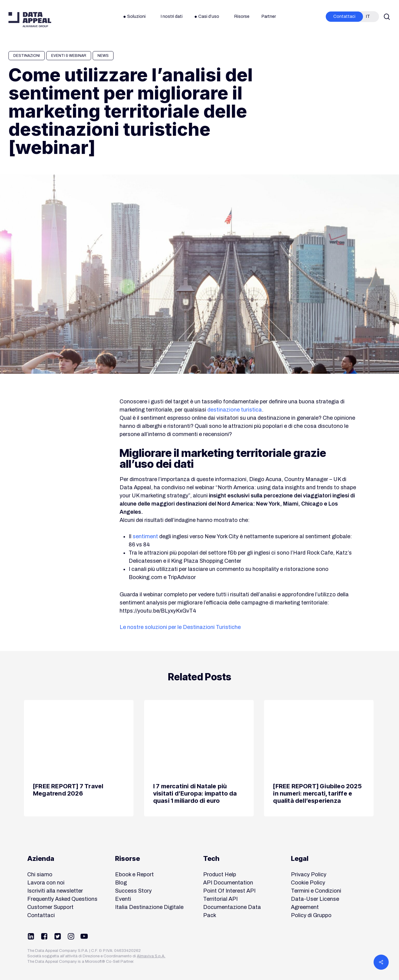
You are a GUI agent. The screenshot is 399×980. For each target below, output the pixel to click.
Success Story (133, 891)
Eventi (123, 899)
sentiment (145, 536)
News (103, 56)
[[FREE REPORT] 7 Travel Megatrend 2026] (79, 758)
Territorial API (220, 899)
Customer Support (50, 907)
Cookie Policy (308, 883)
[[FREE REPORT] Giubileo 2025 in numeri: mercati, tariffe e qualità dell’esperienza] (319, 758)
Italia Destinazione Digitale (149, 907)
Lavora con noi (46, 883)
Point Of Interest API (229, 891)
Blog (121, 883)
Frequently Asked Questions (62, 899)
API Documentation (228, 883)
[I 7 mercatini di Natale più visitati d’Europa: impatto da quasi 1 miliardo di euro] (199, 758)
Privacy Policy (309, 874)
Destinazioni (27, 56)
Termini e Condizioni (316, 891)
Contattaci (41, 915)
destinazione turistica (235, 410)
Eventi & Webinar (69, 56)
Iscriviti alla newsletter (55, 891)
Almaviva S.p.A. (151, 956)
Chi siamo (40, 874)
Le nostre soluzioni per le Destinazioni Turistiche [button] (180, 627)
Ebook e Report (134, 874)
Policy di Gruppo (311, 915)
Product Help (220, 874)
